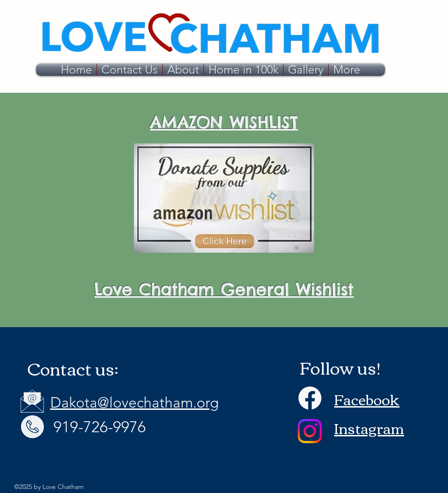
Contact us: (73, 368)
